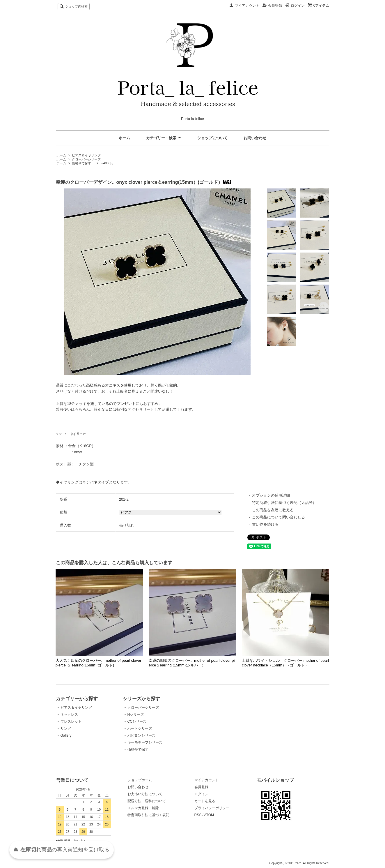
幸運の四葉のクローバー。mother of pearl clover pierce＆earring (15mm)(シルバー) (192, 663)
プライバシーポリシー (212, 808)
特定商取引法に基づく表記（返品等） (284, 503)
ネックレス (69, 714)
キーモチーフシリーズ (145, 742)
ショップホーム (140, 780)
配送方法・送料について (147, 801)
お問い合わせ (255, 138)
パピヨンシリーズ (141, 735)
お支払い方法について (145, 794)
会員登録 (275, 6)
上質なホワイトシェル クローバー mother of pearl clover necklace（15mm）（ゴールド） (285, 663)
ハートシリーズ (140, 728)
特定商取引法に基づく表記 (148, 815)
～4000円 (107, 163)
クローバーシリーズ (86, 159)
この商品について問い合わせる (278, 517)
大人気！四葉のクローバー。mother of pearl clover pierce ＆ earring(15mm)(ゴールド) (99, 663)
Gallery (66, 735)
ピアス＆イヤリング (86, 155)
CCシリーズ (137, 721)
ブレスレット (71, 721)
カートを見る (205, 801)
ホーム (124, 138)
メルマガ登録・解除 (143, 808)
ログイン (298, 6)
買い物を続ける (265, 524)
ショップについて (212, 138)
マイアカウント (247, 6)
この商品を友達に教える (273, 510)
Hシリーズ (136, 714)
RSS (198, 815)
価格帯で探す (83, 163)
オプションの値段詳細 (271, 495)
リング (66, 728)
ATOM (209, 815)
